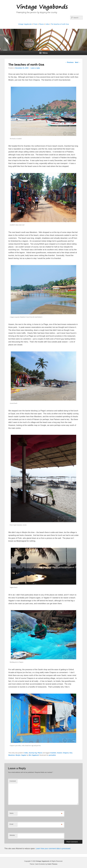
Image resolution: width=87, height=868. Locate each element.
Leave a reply (35, 68)
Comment (13, 781)
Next (78, 62)
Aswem (59, 753)
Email (11, 824)
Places (41, 24)
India (47, 24)
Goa (71, 753)
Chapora (66, 753)
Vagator (24, 755)
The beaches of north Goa (60, 24)
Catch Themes (52, 864)
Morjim (18, 755)
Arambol (53, 753)
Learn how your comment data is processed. (53, 849)
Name (12, 813)
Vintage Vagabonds (25, 24)
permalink (52, 755)
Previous (69, 62)
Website (12, 835)
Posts (35, 24)
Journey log (33, 753)
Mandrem (12, 755)
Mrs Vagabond (34, 755)
